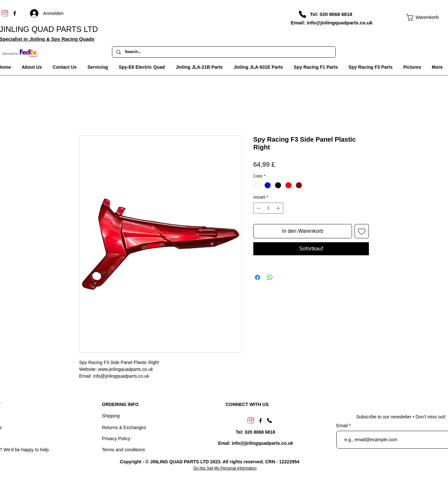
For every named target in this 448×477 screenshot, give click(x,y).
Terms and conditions (123, 450)
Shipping (111, 416)
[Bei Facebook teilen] (258, 277)
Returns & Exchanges (124, 428)
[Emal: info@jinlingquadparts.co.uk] (256, 443)
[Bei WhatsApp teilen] (270, 277)
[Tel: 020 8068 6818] (331, 14)
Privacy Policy (116, 439)
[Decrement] (258, 208)
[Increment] (279, 208)
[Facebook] (15, 13)
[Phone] (302, 14)
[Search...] (223, 52)
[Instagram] (5, 13)
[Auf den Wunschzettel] (362, 231)
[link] (419, 17)
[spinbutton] (268, 208)
